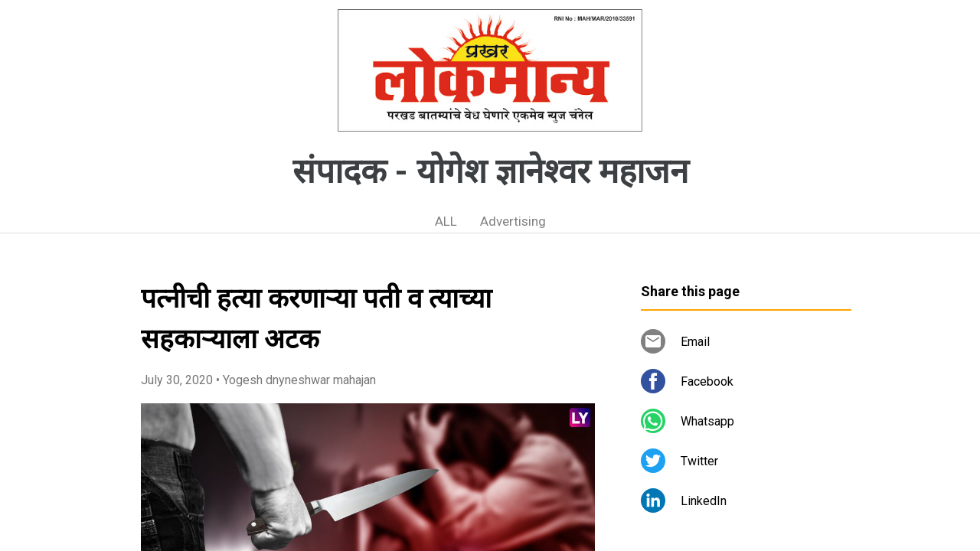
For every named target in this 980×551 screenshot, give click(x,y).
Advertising (513, 221)
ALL (446, 221)
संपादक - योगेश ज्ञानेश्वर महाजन (490, 171)
